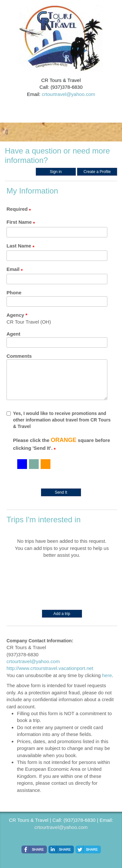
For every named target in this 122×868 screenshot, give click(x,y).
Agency (15, 315)
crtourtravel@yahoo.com (69, 94)
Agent (14, 334)
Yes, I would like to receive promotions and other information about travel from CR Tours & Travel (59, 420)
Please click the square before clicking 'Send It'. (61, 444)
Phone (14, 293)
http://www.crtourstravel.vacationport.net (50, 668)
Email (13, 269)
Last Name (19, 246)
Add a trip (62, 614)
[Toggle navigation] (7, 134)
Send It (61, 492)
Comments (19, 356)
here (107, 675)
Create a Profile (97, 172)
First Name (19, 222)
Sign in (56, 172)
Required (17, 209)
